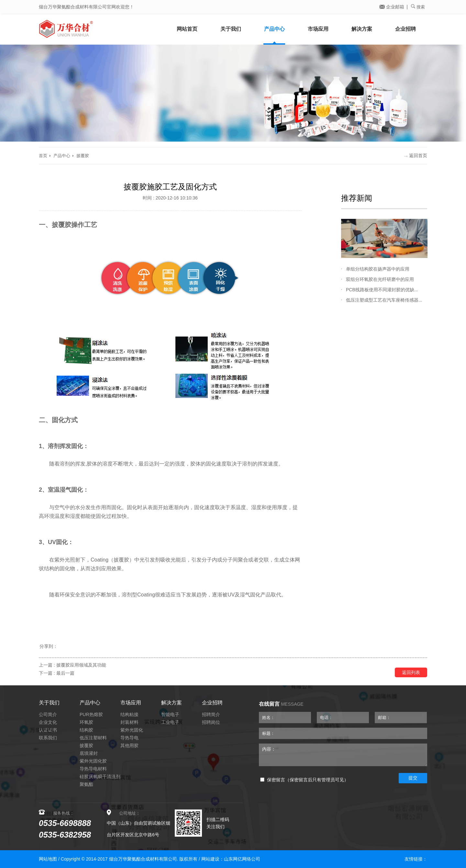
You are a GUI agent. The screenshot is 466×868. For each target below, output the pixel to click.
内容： (343, 755)
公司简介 (48, 714)
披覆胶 (83, 156)
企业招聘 (405, 29)
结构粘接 (129, 714)
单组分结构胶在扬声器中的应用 (378, 269)
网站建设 (210, 859)
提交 (413, 778)
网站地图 (48, 859)
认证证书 (48, 730)
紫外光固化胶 (93, 761)
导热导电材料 (93, 769)
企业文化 (48, 722)
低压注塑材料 (93, 738)
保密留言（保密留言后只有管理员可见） (304, 780)
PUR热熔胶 (91, 714)
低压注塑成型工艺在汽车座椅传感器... (384, 300)
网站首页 (187, 29)
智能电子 (170, 714)
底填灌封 (89, 753)
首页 (43, 156)
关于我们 (231, 29)
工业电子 (170, 722)
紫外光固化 (132, 730)
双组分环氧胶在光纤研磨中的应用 (380, 279)
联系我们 (48, 738)
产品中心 (274, 29)
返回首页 (416, 155)
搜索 (418, 7)
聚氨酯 (86, 784)
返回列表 (411, 672)
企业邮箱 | (394, 7)
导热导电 (129, 738)
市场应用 (318, 29)
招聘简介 (211, 714)
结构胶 (86, 730)
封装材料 (129, 722)
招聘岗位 (211, 722)
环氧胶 (86, 722)
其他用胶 (129, 745)
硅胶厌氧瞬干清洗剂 (100, 777)
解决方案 (362, 29)
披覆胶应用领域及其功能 (81, 665)
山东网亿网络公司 (242, 859)
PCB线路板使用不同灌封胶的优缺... (382, 290)
